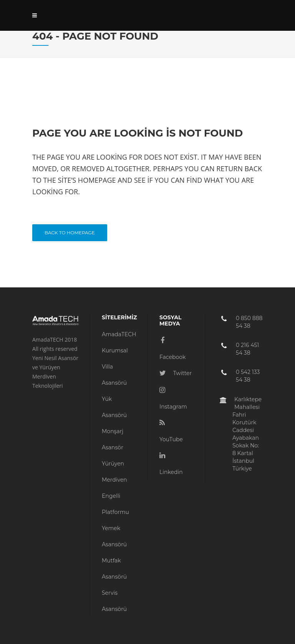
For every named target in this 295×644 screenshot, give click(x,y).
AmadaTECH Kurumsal (119, 342)
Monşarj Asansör (113, 439)
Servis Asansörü (114, 601)
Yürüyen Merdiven (114, 472)
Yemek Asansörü (114, 536)
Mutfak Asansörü (114, 569)
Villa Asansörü (114, 375)
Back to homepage (70, 233)
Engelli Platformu (115, 504)
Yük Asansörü (114, 407)
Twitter (176, 373)
